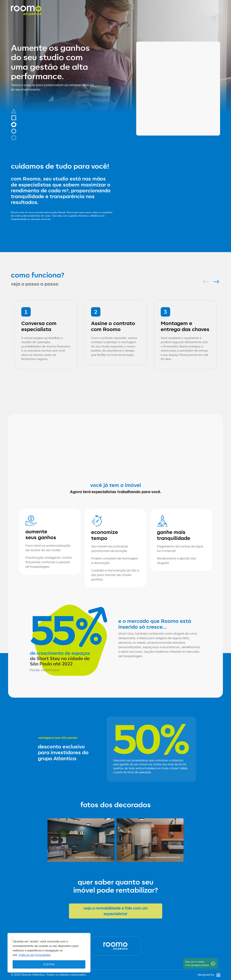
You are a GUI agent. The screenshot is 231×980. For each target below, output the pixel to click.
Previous (205, 282)
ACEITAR (49, 964)
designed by (209, 975)
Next (215, 282)
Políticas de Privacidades (35, 955)
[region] (49, 953)
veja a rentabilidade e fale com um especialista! (115, 911)
